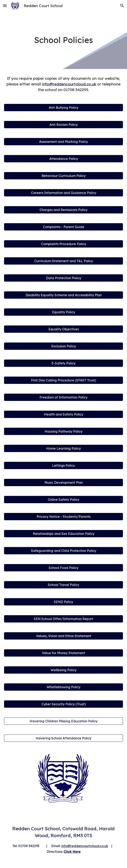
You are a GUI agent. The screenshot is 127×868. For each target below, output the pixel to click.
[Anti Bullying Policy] (63, 108)
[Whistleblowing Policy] (63, 687)
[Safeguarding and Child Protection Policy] (63, 551)
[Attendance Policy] (63, 159)
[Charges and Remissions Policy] (63, 210)
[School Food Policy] (63, 568)
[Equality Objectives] (63, 329)
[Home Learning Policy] (63, 448)
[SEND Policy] (63, 602)
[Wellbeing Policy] (63, 670)
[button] (5, 6)
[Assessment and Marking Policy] (63, 142)
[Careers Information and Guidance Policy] (63, 193)
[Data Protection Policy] (63, 278)
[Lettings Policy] (63, 465)
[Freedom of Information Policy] (63, 397)
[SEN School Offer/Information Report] (63, 619)
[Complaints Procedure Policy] (63, 244)
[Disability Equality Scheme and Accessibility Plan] (63, 295)
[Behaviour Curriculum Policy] (63, 176)
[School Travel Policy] (63, 585)
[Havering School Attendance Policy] (63, 738)
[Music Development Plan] (63, 482)
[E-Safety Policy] (63, 363)
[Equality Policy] (63, 312)
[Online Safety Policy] (63, 500)
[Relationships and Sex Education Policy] (63, 534)
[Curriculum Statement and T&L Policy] (63, 261)
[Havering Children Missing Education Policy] (63, 721)
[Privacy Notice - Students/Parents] (63, 517)
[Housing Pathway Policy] (63, 431)
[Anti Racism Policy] (63, 125)
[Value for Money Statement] (63, 653)
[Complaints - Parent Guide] (63, 227)
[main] (63, 40)
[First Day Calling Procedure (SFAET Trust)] (63, 380)
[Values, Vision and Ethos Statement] (63, 636)
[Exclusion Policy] (63, 346)
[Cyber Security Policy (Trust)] (63, 704)
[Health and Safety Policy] (63, 414)
